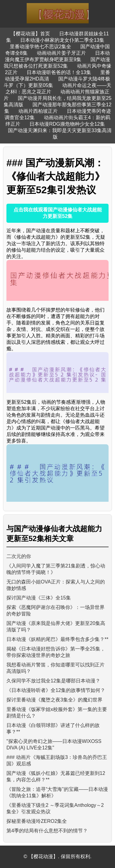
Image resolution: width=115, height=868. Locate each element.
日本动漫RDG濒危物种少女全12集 (67, 124)
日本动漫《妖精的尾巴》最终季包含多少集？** (57, 639)
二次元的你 (19, 556)
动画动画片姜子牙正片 (61, 53)
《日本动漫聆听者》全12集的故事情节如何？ (56, 690)
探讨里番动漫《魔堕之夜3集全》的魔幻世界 (54, 700)
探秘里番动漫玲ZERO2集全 (37, 821)
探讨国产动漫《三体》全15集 (39, 598)
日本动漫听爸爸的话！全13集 (59, 72)
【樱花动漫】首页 (30, 34)
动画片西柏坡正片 (38, 111)
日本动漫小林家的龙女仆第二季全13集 (62, 40)
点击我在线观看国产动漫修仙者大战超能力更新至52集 (58, 213)
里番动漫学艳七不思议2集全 (41, 47)
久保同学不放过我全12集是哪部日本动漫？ (53, 681)
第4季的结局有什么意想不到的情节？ (47, 831)
